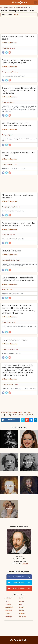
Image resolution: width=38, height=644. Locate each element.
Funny (4, 48)
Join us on (19, 577)
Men (11, 289)
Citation (25, 563)
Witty (8, 135)
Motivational (9, 607)
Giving (16, 384)
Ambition (12, 235)
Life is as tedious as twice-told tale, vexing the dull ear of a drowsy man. (19, 279)
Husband (17, 207)
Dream (21, 610)
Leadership (8, 610)
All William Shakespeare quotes (12, 412)
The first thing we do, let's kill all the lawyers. (18, 154)
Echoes (14, 322)
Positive (7, 613)
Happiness (23, 616)
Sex (12, 135)
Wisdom (22, 607)
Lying (12, 102)
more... (32, 415)
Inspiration (10, 164)
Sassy (16, 349)
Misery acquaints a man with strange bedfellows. (19, 196)
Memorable (10, 349)
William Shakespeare (20, 7)
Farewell (18, 260)
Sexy (8, 102)
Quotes (3, 7)
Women (9, 72)
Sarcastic (12, 48)
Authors (8, 7)
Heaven (21, 415)
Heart (15, 415)
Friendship (8, 604)
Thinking (15, 72)
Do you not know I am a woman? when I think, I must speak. (17, 61)
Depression (10, 207)
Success (22, 601)
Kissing (9, 322)
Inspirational (6, 260)
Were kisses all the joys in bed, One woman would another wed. (17, 124)
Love (26, 415)
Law (15, 164)
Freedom (22, 613)
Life (8, 48)
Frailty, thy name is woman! (15, 340)
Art (25, 412)
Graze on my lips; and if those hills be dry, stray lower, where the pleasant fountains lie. (19, 90)
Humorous (10, 384)
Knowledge (8, 616)
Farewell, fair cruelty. (12, 251)
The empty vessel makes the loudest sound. (19, 38)
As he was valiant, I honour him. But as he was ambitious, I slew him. (18, 224)
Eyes (29, 412)
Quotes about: (19, 15)
